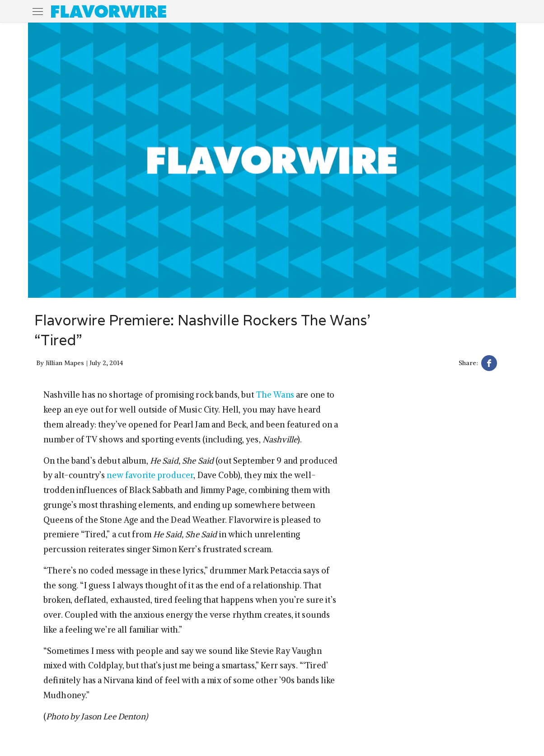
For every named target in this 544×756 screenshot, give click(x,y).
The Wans (275, 395)
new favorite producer (150, 475)
